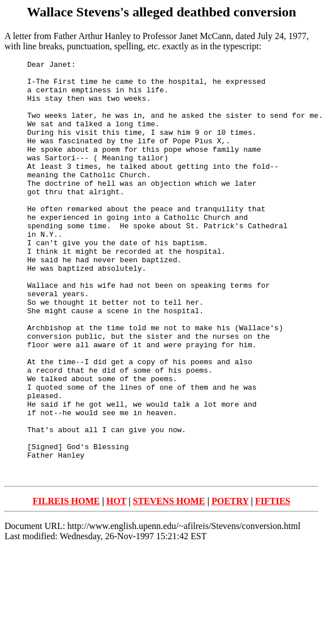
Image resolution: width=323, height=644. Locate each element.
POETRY (230, 584)
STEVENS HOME (169, 584)
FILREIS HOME (66, 584)
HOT (116, 584)
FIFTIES (273, 584)
